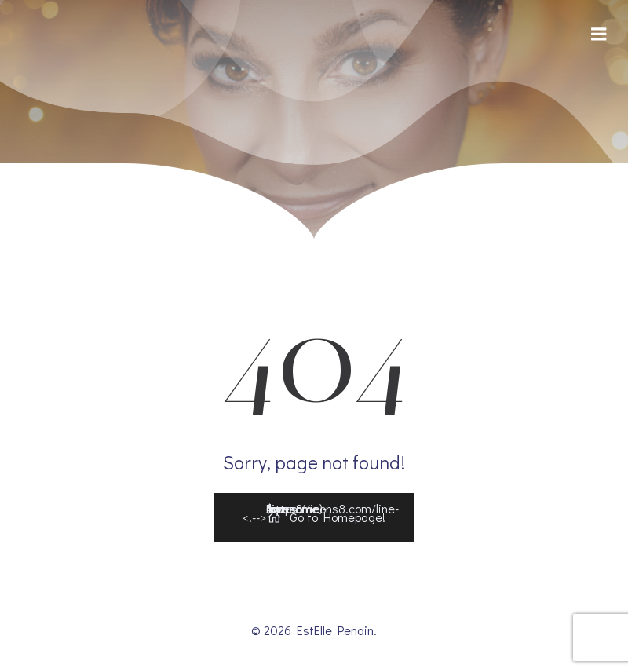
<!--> (321, 514)
